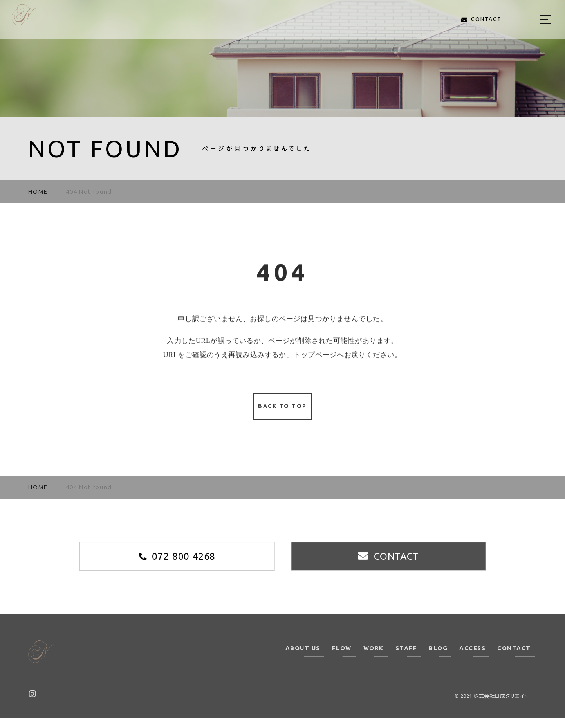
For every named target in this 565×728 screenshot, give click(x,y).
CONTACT (514, 658)
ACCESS (472, 658)
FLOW (342, 658)
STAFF (406, 658)
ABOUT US (303, 658)
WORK (374, 658)
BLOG (438, 658)
